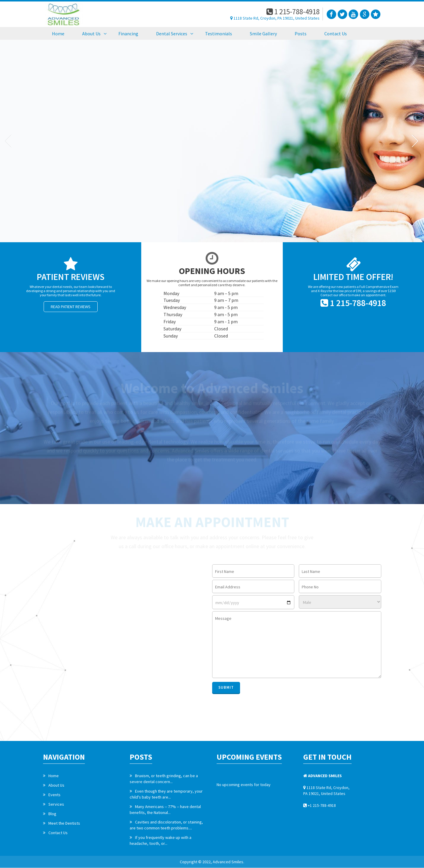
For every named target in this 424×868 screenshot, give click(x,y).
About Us (56, 785)
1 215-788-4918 (293, 12)
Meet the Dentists (64, 823)
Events (54, 795)
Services (56, 804)
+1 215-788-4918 (320, 805)
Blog (52, 814)
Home (54, 776)
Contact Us (58, 833)
